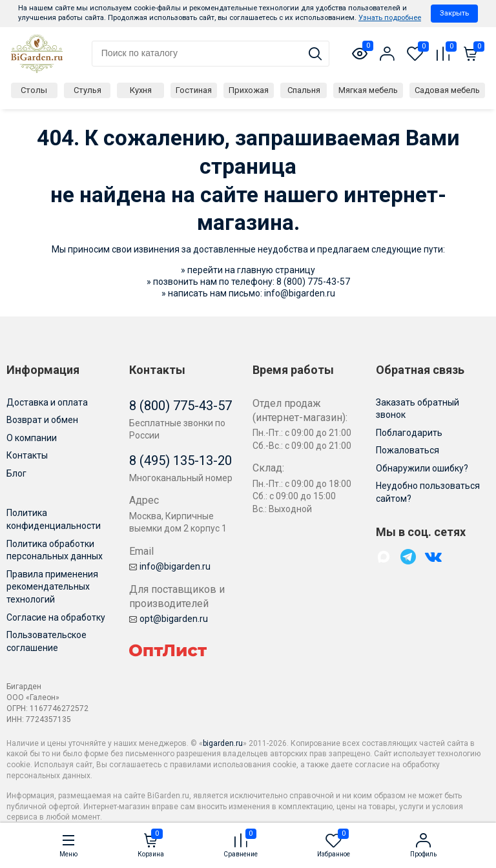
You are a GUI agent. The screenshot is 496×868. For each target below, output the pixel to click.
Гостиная (194, 90)
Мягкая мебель (368, 90)
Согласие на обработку (56, 617)
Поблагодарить (409, 433)
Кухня (141, 90)
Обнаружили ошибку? (422, 468)
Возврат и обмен (42, 420)
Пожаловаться (408, 450)
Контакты (27, 455)
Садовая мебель (447, 90)
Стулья (88, 90)
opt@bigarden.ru (169, 619)
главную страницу (276, 270)
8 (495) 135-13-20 (181, 460)
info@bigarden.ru (300, 293)
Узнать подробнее (390, 18)
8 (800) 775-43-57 (313, 282)
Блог (16, 473)
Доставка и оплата (47, 402)
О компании (32, 438)
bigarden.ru (223, 743)
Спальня (304, 90)
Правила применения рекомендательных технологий (52, 587)
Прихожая (249, 90)
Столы (34, 90)
